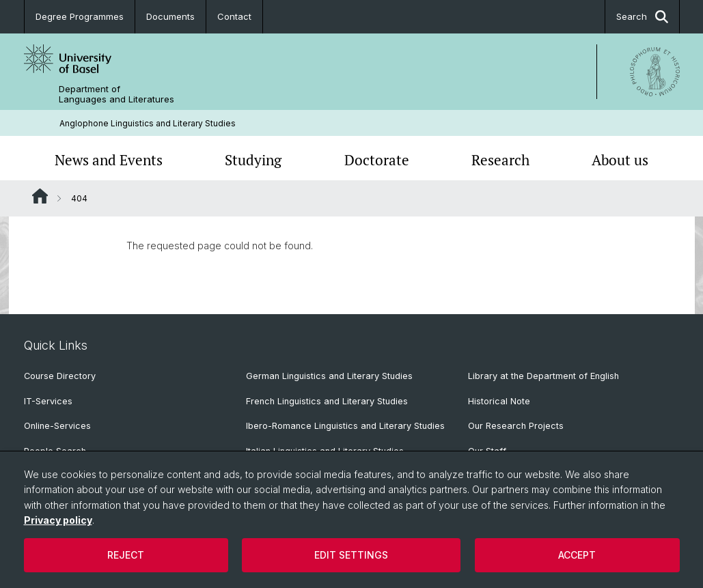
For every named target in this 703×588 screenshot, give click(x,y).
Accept (577, 555)
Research (500, 160)
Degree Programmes (80, 16)
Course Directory (60, 376)
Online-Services (57, 426)
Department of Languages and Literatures (116, 94)
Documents (170, 16)
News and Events (109, 160)
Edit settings (351, 555)
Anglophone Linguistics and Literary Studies (148, 123)
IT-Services (48, 401)
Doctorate (377, 160)
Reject (126, 555)
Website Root (40, 196)
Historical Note (499, 401)
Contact (234, 16)
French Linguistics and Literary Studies (327, 401)
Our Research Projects (516, 426)
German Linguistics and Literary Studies (329, 376)
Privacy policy (58, 520)
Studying (253, 160)
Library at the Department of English (543, 376)
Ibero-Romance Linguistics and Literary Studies (345, 426)
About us (620, 160)
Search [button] (642, 17)
